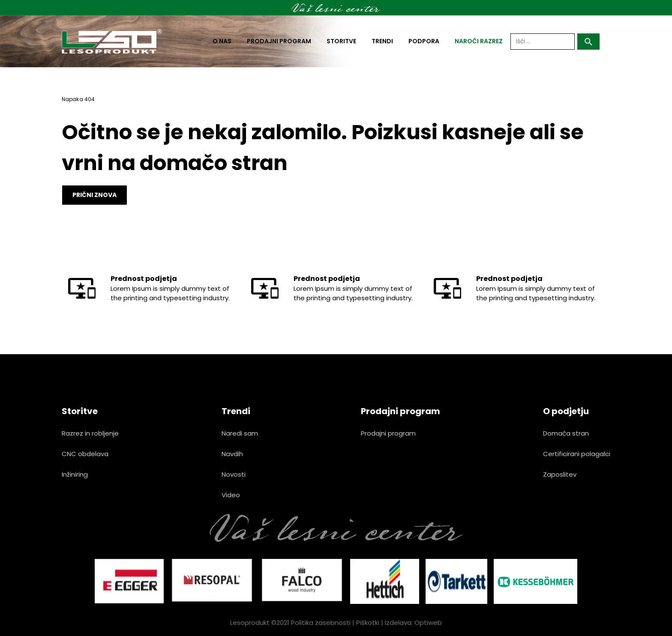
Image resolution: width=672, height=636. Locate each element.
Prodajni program (279, 41)
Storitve (341, 41)
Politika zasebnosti (321, 623)
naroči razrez (479, 41)
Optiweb (428, 623)
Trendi (382, 41)
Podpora (424, 41)
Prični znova (94, 195)
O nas (222, 41)
